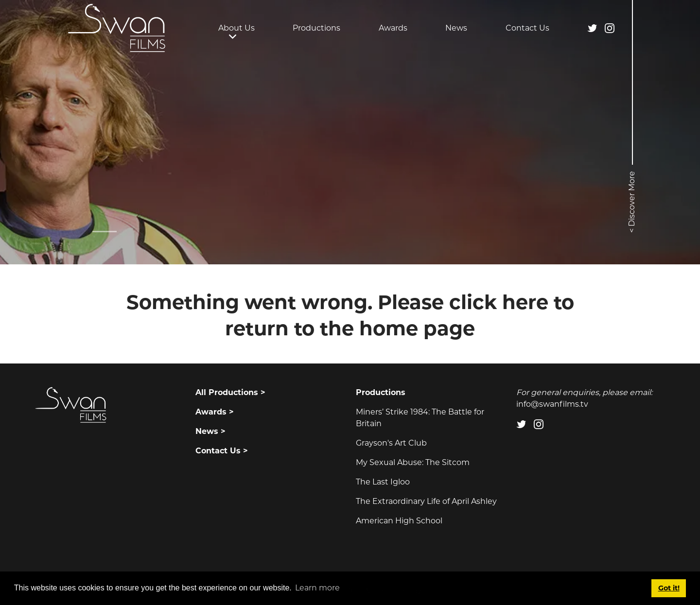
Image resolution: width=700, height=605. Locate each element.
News (456, 28)
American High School (399, 521)
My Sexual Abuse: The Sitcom (413, 462)
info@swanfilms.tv (552, 404)
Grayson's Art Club (391, 443)
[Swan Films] (117, 28)
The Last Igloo (383, 482)
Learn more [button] (317, 588)
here (525, 302)
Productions (316, 28)
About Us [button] (236, 28)
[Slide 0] (105, 232)
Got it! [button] (669, 588)
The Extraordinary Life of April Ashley (426, 501)
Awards (393, 28)
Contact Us (527, 28)
